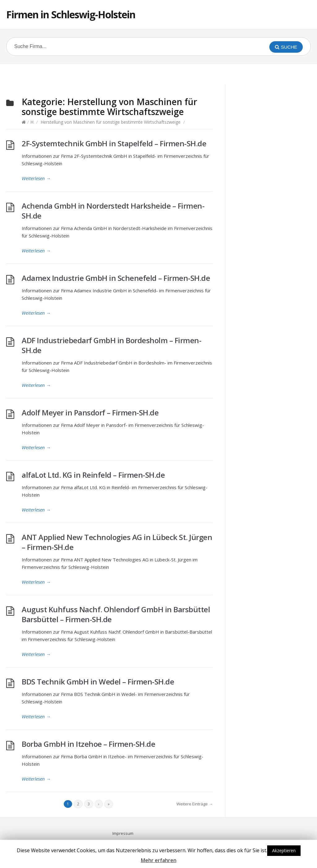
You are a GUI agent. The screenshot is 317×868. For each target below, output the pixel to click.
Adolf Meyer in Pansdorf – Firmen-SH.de (90, 412)
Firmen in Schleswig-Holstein (71, 14)
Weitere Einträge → (195, 804)
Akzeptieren (284, 850)
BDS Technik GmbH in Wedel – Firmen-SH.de (98, 682)
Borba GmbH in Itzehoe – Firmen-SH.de (88, 744)
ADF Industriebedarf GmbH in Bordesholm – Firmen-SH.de (111, 345)
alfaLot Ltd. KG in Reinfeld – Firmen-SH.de (93, 475)
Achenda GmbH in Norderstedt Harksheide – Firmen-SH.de (113, 211)
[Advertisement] (158, 73)
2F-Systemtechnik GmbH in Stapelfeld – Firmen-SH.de (114, 143)
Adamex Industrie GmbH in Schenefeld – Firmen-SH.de (116, 278)
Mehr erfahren (159, 860)
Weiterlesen (36, 178)
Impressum (123, 833)
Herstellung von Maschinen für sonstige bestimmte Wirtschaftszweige (111, 122)
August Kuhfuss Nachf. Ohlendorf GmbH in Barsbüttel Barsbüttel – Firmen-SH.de (116, 614)
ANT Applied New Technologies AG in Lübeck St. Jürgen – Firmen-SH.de (117, 542)
